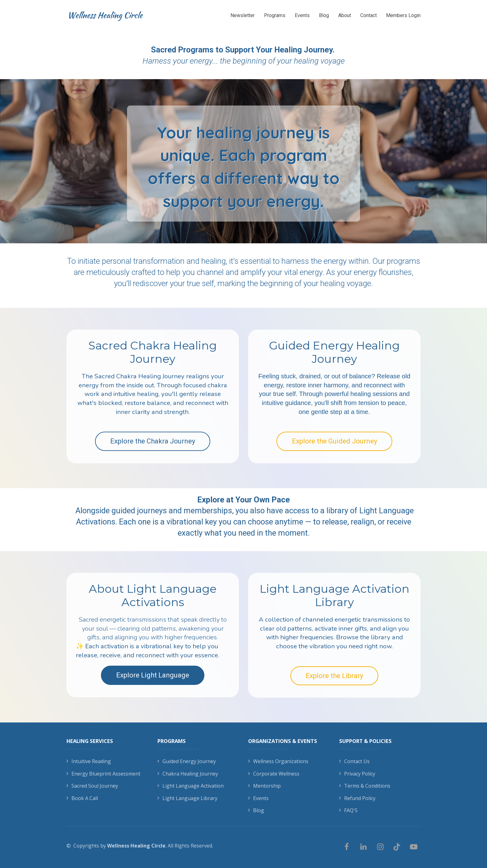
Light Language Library (187, 798)
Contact (369, 15)
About (345, 15)
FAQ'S (348, 811)
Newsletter (243, 15)
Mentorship (264, 786)
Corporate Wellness (274, 774)
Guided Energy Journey (187, 762)
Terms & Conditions (365, 786)
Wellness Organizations (278, 762)
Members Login (403, 15)
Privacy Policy (357, 774)
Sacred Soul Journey (92, 786)
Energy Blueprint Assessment (103, 774)
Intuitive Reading (89, 762)
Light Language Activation (191, 786)
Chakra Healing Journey (188, 774)
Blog (324, 15)
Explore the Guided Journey (335, 441)
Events (302, 15)
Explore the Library (334, 676)
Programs (275, 15)
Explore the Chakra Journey (153, 441)
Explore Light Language (153, 675)
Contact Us (354, 762)
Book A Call (82, 798)
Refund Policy (357, 798)
